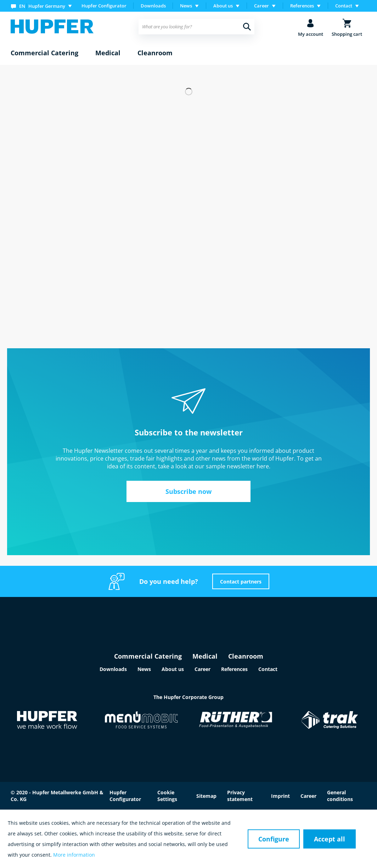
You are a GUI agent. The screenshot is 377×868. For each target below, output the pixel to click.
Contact (268, 669)
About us (173, 669)
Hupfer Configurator (104, 6)
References (234, 669)
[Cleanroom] (155, 53)
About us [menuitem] (223, 6)
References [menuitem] (302, 6)
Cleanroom (246, 656)
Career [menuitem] (261, 6)
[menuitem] (43, 6)
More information (74, 855)
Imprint (280, 796)
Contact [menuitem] (344, 6)
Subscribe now (188, 491)
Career (202, 669)
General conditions (340, 796)
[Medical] (108, 53)
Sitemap (206, 796)
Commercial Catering (148, 656)
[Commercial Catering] (44, 53)
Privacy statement (240, 796)
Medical (205, 656)
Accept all (330, 839)
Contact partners (241, 582)
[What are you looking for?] (196, 27)
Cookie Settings (167, 796)
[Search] (247, 27)
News (144, 669)
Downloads (153, 6)
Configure (274, 839)
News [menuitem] (186, 6)
